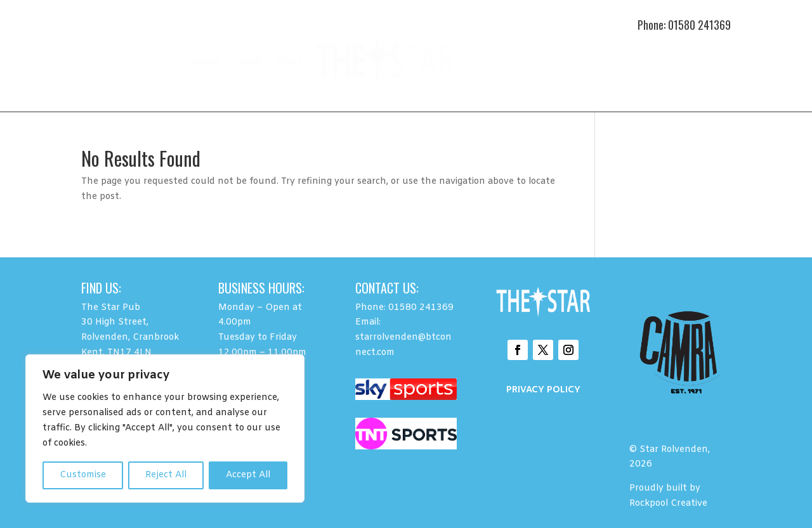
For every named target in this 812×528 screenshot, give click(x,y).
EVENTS (544, 62)
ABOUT (484, 62)
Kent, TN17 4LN (116, 353)
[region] (165, 428)
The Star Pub (111, 308)
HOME (207, 62)
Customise (83, 475)
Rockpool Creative (670, 504)
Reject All (166, 475)
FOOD (248, 62)
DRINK (289, 62)
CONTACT (598, 62)
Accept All (248, 475)
